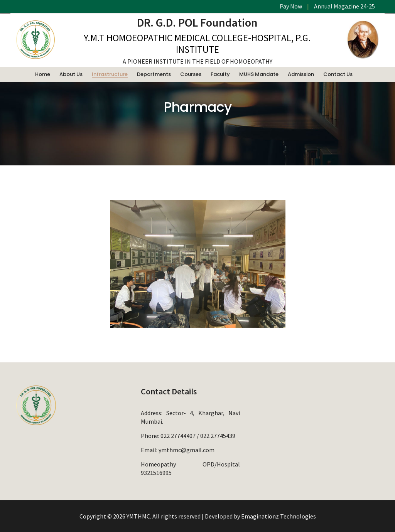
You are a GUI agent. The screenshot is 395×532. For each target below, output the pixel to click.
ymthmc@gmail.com (187, 450)
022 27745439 (218, 436)
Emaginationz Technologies (279, 516)
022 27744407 (178, 436)
